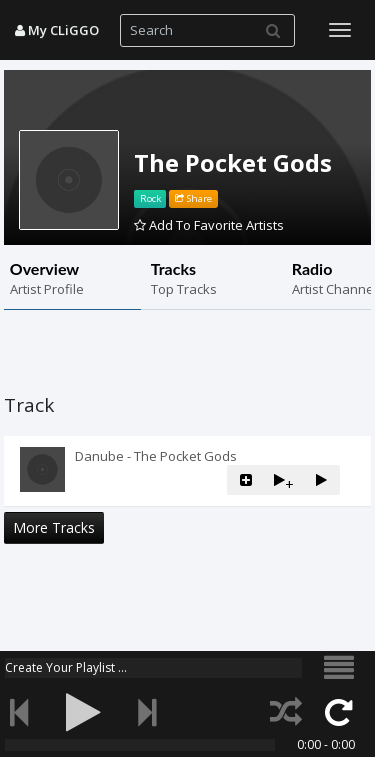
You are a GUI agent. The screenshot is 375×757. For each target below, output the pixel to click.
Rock (150, 198)
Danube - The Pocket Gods (156, 456)
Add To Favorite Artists (209, 225)
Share (193, 198)
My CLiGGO (57, 30)
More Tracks (54, 527)
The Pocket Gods (233, 162)
